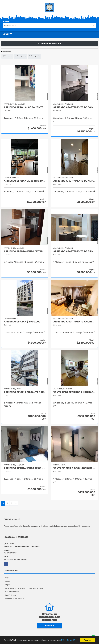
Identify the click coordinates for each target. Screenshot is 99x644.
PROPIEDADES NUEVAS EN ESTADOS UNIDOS (24, 588)
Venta (8, 581)
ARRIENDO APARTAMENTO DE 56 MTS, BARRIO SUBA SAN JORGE (74, 107)
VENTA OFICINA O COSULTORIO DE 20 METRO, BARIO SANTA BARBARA (74, 468)
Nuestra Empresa (12, 592)
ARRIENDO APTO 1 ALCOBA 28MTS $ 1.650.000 (25, 107)
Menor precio (20, 56)
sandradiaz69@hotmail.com (15, 559)
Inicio (7, 578)
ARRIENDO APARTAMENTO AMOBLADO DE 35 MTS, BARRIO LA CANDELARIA (74, 322)
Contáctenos (10, 595)
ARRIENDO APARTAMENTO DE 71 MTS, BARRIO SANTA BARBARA (25, 251)
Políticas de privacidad (14, 599)
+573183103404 (11, 553)
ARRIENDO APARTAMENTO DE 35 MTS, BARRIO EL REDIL (74, 251)
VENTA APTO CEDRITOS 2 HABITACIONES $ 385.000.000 (74, 392)
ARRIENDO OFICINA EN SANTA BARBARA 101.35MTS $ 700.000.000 (25, 392)
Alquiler (8, 585)
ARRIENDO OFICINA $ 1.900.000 (22, 322)
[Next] (16, 503)
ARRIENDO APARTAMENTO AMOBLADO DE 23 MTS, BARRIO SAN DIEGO (25, 468)
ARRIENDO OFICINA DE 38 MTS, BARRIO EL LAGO (25, 181)
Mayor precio (34, 56)
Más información (69, 640)
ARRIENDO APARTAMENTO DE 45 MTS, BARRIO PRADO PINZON (74, 181)
